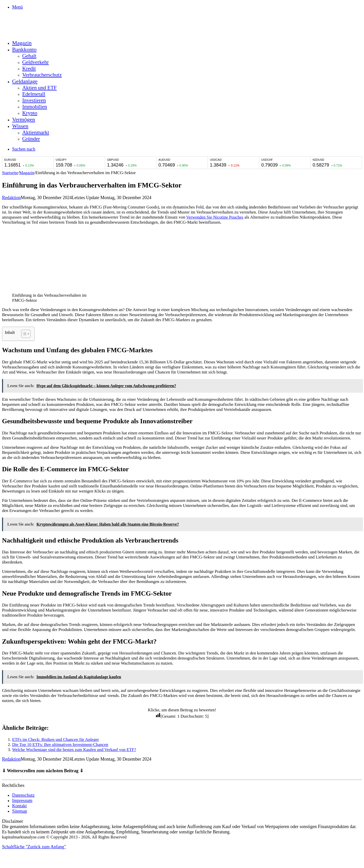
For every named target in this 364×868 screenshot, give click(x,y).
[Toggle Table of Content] (23, 334)
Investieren (34, 100)
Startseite (10, 173)
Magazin (22, 43)
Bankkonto (24, 49)
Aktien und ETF (40, 88)
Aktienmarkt (36, 132)
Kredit (29, 68)
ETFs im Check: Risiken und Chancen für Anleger (55, 740)
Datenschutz (23, 795)
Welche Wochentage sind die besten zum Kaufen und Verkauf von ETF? (74, 750)
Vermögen (24, 119)
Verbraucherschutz (42, 75)
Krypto (30, 113)
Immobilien (35, 107)
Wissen (20, 126)
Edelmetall (34, 94)
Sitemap (20, 811)
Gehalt (29, 56)
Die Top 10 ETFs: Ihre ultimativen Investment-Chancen (60, 745)
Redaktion (11, 198)
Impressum (22, 801)
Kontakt (19, 806)
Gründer (31, 139)
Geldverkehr (36, 62)
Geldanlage (25, 81)
